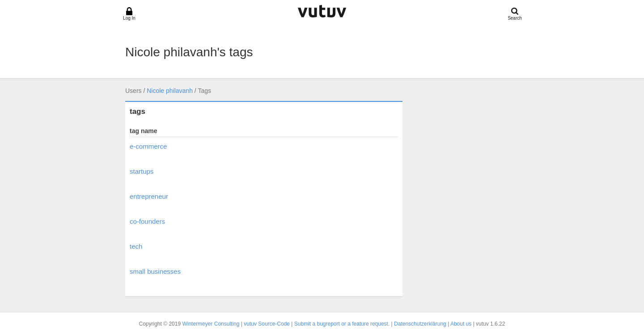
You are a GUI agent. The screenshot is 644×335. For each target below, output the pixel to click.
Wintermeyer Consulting (211, 324)
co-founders (147, 221)
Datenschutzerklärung (420, 324)
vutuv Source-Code (267, 324)
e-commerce (148, 146)
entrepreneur (149, 196)
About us (461, 324)
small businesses (155, 271)
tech (136, 246)
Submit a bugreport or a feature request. (342, 324)
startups (142, 171)
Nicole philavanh (170, 91)
